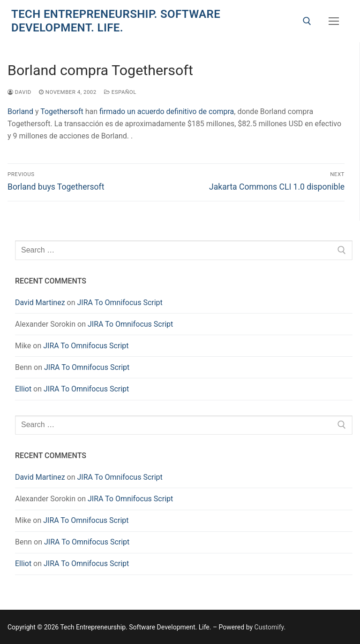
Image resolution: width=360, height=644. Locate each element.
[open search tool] (307, 21)
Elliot (23, 389)
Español (120, 92)
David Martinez (40, 303)
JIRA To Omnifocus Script (120, 303)
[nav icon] (334, 21)
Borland (20, 111)
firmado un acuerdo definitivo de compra (167, 111)
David (19, 92)
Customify (269, 627)
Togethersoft (62, 111)
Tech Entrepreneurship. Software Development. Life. (116, 21)
